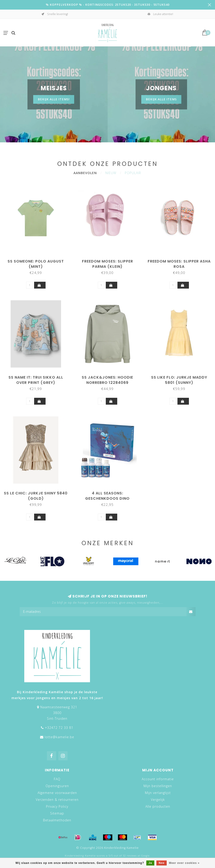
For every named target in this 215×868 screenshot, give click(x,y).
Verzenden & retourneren (57, 800)
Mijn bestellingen (158, 786)
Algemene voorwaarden (57, 793)
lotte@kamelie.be (59, 737)
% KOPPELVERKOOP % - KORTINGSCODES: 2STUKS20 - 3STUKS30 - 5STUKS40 (108, 5)
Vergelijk (158, 800)
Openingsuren (57, 786)
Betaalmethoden (57, 820)
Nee (162, 863)
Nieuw (111, 173)
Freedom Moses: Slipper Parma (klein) (107, 264)
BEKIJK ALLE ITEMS (161, 99)
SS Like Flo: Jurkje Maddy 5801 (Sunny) (179, 380)
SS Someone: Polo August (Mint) (36, 264)
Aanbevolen (85, 173)
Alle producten (158, 806)
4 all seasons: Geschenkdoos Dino (107, 496)
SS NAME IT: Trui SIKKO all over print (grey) (36, 380)
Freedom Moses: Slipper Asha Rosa (179, 264)
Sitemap (57, 813)
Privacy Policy (57, 806)
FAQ (57, 779)
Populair (133, 173)
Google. (146, 856)
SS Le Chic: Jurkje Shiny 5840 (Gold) (36, 496)
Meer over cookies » (184, 863)
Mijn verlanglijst (158, 793)
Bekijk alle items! (54, 99)
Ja (150, 863)
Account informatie (158, 779)
